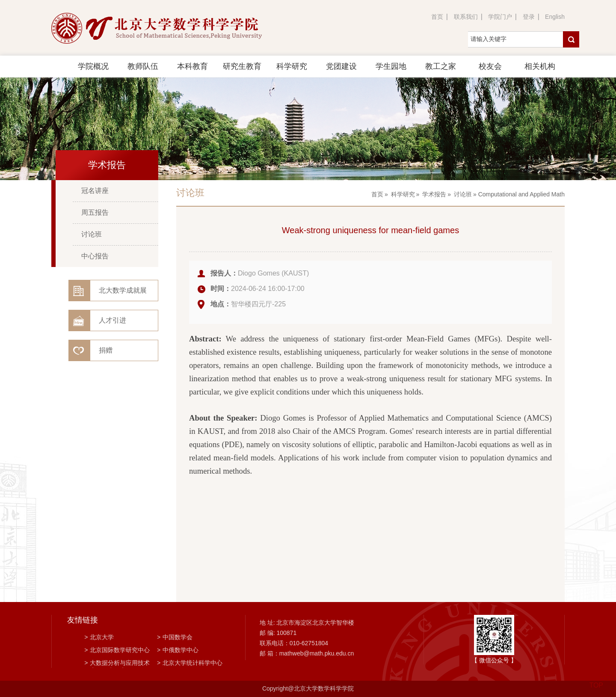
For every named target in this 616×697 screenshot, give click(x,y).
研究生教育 (242, 66)
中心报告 (95, 256)
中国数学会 (175, 637)
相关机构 (540, 66)
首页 (437, 17)
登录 (529, 17)
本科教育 (192, 66)
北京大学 (99, 637)
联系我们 (466, 17)
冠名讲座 (95, 191)
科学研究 (292, 66)
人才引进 (113, 320)
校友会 (490, 66)
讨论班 (92, 234)
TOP (596, 680)
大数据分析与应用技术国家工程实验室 (117, 664)
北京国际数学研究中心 (117, 650)
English (555, 17)
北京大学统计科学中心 (190, 663)
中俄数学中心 (178, 650)
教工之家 (441, 66)
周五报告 (95, 212)
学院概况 (93, 66)
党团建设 (341, 66)
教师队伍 (143, 66)
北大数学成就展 (123, 290)
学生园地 (391, 66)
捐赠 (106, 350)
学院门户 (500, 17)
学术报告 (434, 194)
